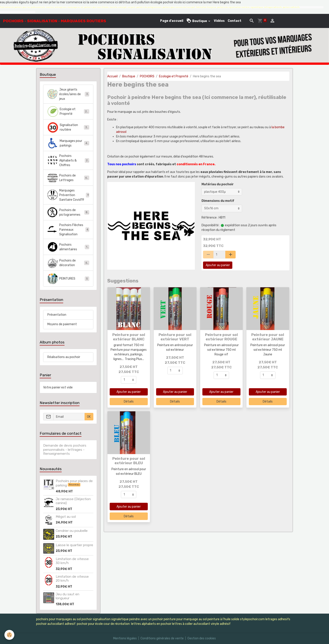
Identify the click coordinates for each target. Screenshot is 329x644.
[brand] (55, 21)
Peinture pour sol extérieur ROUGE (221, 337)
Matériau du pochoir (218, 184)
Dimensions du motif (218, 201)
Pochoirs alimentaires (68, 247)
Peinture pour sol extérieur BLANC (129, 337)
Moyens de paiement (62, 324)
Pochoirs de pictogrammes (68, 212)
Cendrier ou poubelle (72, 531)
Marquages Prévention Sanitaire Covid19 (68, 195)
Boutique (197, 21)
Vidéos (219, 21)
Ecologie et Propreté (174, 76)
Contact (235, 21)
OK (89, 417)
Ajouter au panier (218, 265)
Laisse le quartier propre (74, 545)
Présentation (57, 315)
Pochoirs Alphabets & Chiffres (68, 161)
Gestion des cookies (202, 638)
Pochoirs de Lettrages (68, 178)
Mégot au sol (66, 517)
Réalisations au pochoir (64, 357)
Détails (129, 402)
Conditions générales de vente (162, 638)
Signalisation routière (68, 127)
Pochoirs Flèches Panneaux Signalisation (68, 230)
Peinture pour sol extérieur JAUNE (268, 337)
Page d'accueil (172, 21)
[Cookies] (9, 635)
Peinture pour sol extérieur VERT (175, 337)
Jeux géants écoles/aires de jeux (68, 94)
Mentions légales (125, 638)
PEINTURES (68, 279)
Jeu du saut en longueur (67, 596)
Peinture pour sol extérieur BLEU (129, 461)
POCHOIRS (147, 76)
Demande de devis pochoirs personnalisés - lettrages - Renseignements (65, 450)
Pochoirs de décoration (68, 263)
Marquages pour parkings (68, 143)
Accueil (112, 76)
